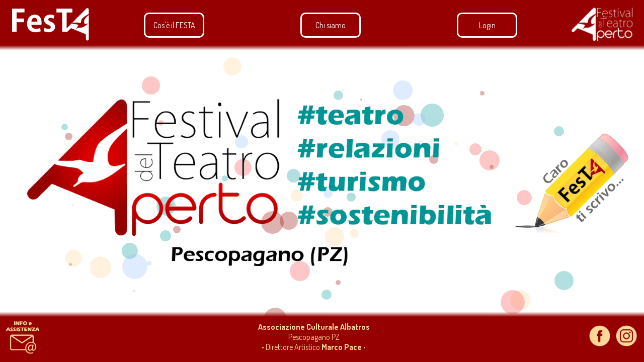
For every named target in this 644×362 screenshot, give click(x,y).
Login (487, 25)
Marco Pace (342, 347)
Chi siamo (331, 25)
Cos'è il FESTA (174, 25)
